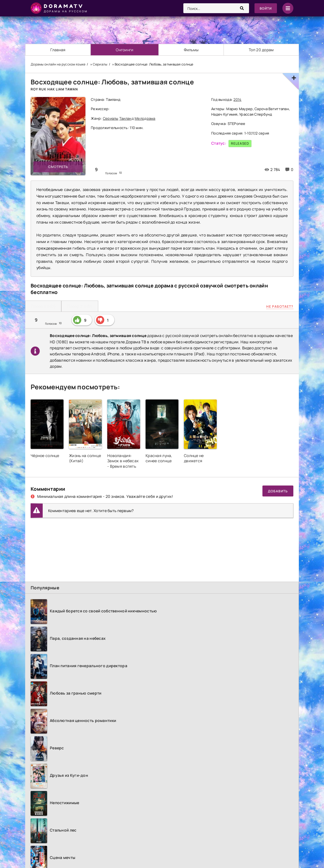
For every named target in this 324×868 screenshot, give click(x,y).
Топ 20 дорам (261, 50)
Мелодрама (145, 118)
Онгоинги (125, 50)
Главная (58, 50)
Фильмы (191, 50)
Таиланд (127, 118)
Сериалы (111, 118)
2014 (237, 99)
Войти (265, 8)
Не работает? (280, 306)
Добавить (278, 491)
